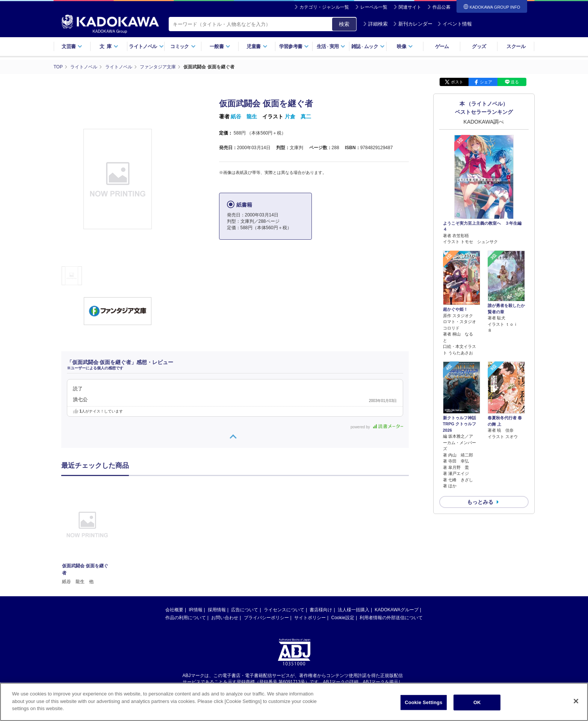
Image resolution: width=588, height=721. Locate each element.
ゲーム (442, 46)
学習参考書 (294, 46)
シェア (486, 82)
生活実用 (331, 46)
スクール (516, 46)
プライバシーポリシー (266, 618)
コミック (183, 46)
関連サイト (410, 7)
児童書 (257, 46)
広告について (245, 610)
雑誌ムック (368, 46)
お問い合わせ (225, 618)
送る (515, 82)
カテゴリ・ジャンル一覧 (324, 7)
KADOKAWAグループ (396, 610)
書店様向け (321, 610)
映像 (405, 46)
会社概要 (174, 610)
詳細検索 (375, 24)
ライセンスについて (284, 610)
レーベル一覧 (374, 7)
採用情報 (217, 610)
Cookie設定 (343, 618)
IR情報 (196, 610)
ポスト (457, 82)
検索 (344, 24)
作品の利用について (186, 618)
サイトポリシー (310, 618)
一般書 (220, 46)
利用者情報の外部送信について (391, 618)
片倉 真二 (298, 116)
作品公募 (441, 7)
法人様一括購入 (354, 610)
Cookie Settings (423, 702)
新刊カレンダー (413, 24)
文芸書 (72, 46)
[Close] (576, 701)
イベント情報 (455, 24)
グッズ (479, 46)
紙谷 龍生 (244, 116)
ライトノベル (146, 46)
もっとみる (480, 502)
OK (477, 702)
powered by (377, 427)
